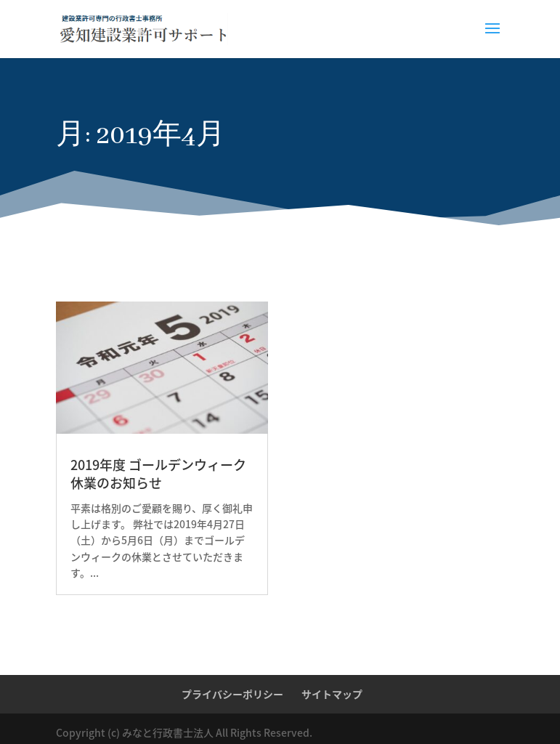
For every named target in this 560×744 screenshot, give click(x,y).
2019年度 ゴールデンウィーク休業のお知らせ (158, 474)
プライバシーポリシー (232, 694)
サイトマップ (332, 694)
